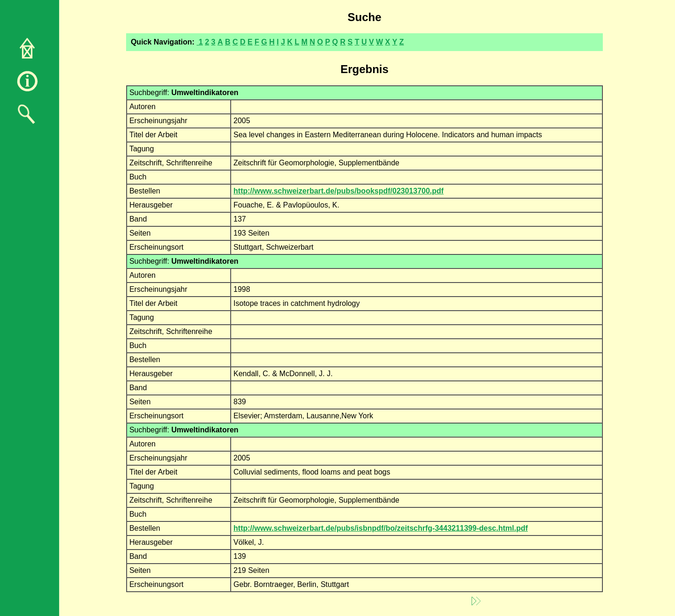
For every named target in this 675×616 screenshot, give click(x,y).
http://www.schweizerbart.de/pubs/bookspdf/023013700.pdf (338, 191)
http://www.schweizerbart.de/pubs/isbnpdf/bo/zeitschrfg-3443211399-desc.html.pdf (381, 528)
